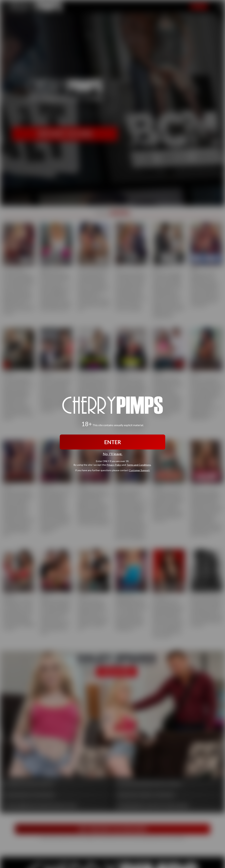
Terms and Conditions (139, 465)
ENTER (113, 442)
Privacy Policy (114, 465)
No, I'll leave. (113, 454)
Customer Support (139, 470)
